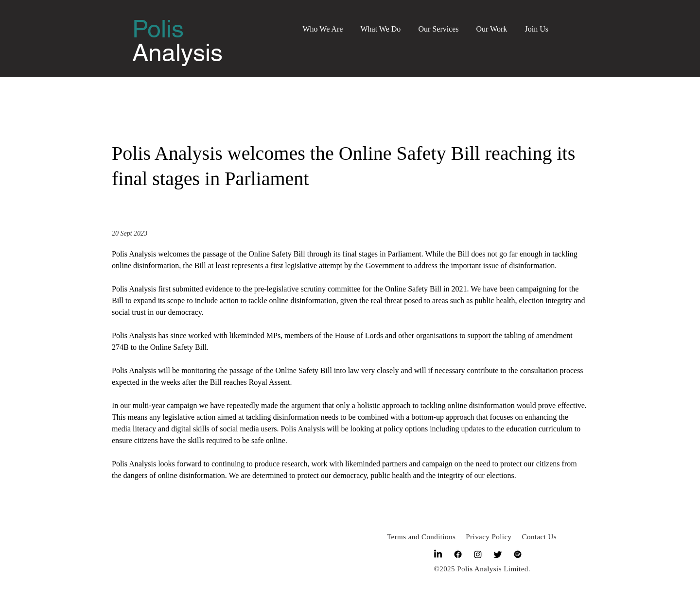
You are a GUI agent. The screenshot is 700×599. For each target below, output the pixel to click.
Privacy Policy (489, 537)
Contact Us (540, 537)
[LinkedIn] (438, 554)
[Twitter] (498, 554)
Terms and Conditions (421, 537)
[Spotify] (518, 554)
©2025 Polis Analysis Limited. (482, 569)
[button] (323, 25)
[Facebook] (458, 554)
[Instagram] (478, 554)
